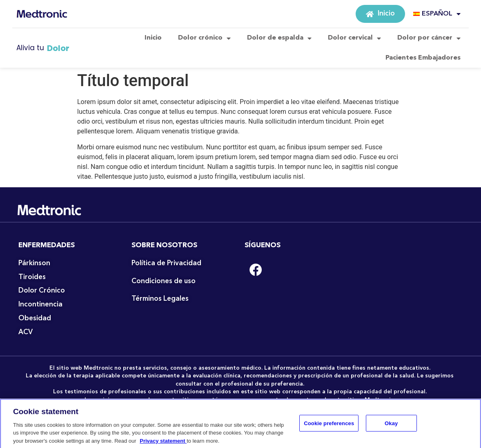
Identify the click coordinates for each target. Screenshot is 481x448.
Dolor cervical (354, 38)
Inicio (153, 38)
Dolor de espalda (279, 38)
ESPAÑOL (437, 14)
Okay (391, 428)
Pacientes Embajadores (423, 58)
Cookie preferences (329, 428)
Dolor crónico (204, 38)
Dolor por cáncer (429, 38)
